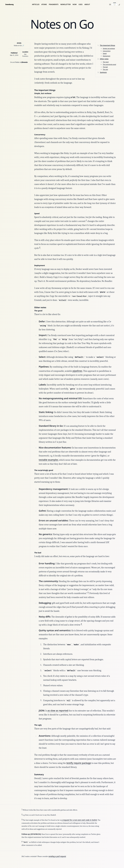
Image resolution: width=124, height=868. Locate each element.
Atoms (44, 4)
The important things (107, 45)
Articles (36, 4)
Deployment (107, 56)
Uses (80, 4)
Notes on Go (19, 46)
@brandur (24, 62)
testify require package (79, 763)
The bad (105, 67)
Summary (103, 72)
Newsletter (65, 4)
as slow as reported (58, 711)
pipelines (77, 371)
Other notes (104, 59)
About (87, 4)
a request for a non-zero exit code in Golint (79, 820)
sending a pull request (57, 856)
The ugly (105, 69)
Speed (105, 53)
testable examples (48, 460)
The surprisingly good (109, 64)
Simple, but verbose (109, 48)
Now (75, 4)
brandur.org (10, 4)
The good (106, 62)
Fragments (54, 4)
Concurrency (107, 51)
